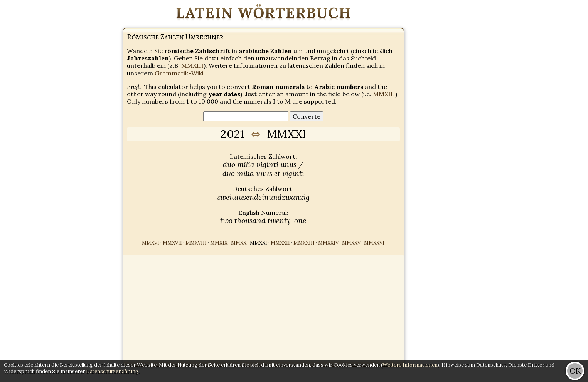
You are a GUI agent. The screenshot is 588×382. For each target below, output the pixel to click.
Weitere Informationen (410, 365)
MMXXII (280, 243)
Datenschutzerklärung (112, 371)
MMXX (239, 243)
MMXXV (351, 243)
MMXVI (151, 243)
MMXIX (219, 243)
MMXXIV (328, 243)
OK (575, 371)
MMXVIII (196, 243)
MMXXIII (304, 243)
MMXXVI (374, 243)
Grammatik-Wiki (179, 73)
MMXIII (192, 65)
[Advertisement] (557, 116)
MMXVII (172, 243)
